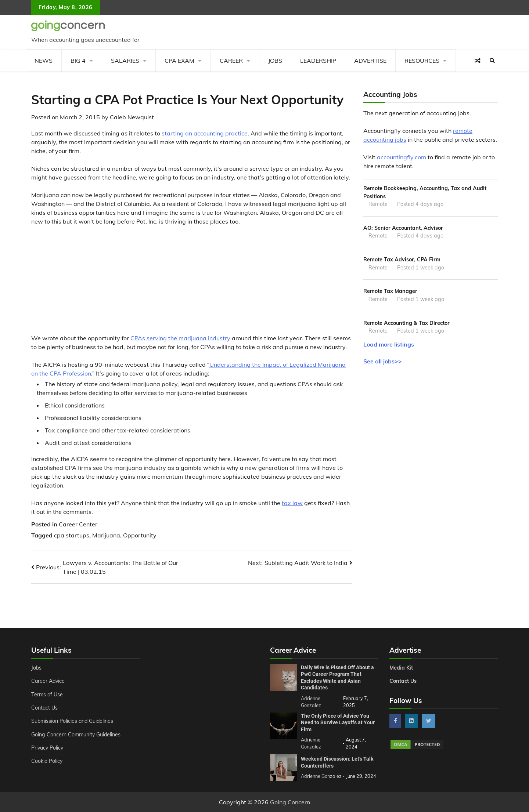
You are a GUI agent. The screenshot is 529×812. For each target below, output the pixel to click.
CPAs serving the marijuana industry (180, 338)
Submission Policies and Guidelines (73, 721)
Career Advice (48, 681)
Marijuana (106, 535)
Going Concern (290, 802)
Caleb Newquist (132, 117)
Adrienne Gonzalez (321, 776)
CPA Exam (179, 61)
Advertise (370, 61)
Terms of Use (47, 695)
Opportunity (140, 535)
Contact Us (45, 708)
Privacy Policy (48, 748)
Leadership (318, 61)
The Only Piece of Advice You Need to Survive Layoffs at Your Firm (338, 723)
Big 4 (78, 61)
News (44, 61)
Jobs (275, 61)
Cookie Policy (47, 761)
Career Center (78, 524)
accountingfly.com (402, 157)
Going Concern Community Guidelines (77, 735)
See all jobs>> (383, 361)
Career (231, 61)
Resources (422, 61)
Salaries (125, 61)
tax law (292, 503)
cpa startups (72, 535)
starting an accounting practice (205, 133)
